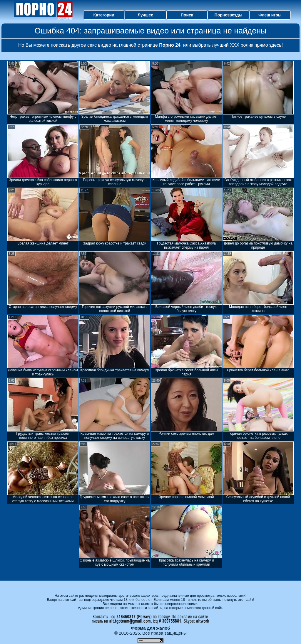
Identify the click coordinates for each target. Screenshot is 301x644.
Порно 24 (170, 45)
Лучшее (145, 15)
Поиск (187, 15)
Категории (104, 15)
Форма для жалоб (150, 628)
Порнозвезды (229, 15)
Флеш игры (270, 15)
